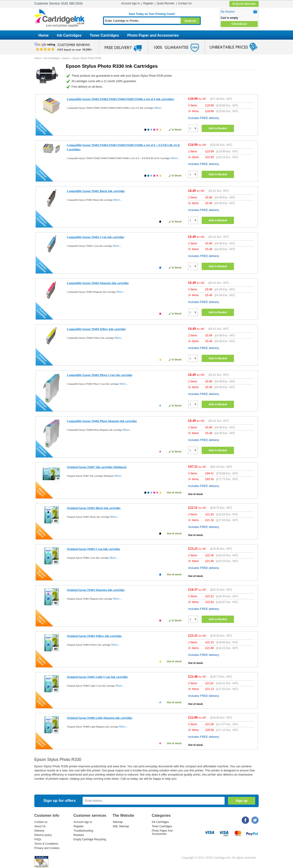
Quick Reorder (244, 4)
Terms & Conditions (46, 844)
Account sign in (130, 3)
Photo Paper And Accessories (162, 832)
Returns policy (43, 835)
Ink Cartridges (69, 35)
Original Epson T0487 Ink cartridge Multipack (97, 467)
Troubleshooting (83, 831)
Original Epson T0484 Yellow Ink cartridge (94, 636)
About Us (40, 826)
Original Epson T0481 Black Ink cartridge (94, 508)
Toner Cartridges (104, 35)
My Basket (228, 12)
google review (64, 47)
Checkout (239, 24)
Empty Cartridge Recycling (90, 839)
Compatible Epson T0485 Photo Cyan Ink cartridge (100, 375)
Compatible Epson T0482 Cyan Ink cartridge (96, 237)
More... (159, 108)
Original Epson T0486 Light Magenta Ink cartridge (100, 718)
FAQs (38, 839)
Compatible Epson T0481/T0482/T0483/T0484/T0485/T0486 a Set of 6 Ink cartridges (121, 99)
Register (148, 3)
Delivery (39, 831)
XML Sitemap (121, 826)
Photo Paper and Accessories (153, 35)
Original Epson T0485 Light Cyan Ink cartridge (97, 677)
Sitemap (118, 822)
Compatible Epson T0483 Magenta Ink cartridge (98, 283)
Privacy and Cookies (47, 848)
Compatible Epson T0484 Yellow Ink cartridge (96, 329)
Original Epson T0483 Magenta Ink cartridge (96, 590)
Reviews (79, 835)
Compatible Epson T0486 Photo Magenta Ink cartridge (102, 421)
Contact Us (185, 3)
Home (43, 35)
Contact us (41, 822)
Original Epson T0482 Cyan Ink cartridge (94, 549)
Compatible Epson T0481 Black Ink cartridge (96, 191)
